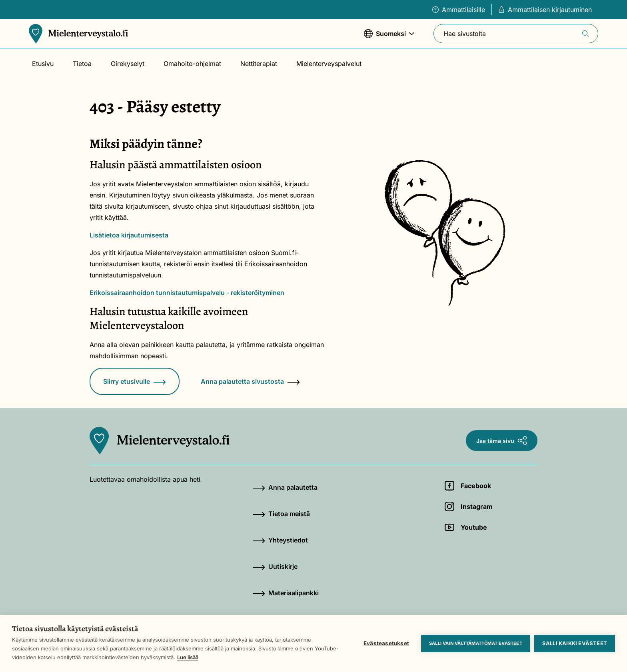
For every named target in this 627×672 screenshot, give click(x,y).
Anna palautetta (285, 487)
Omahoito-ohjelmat (192, 64)
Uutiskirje (275, 566)
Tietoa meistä (281, 514)
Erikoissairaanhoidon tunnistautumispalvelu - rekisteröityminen (187, 293)
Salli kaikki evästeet (575, 643)
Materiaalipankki (286, 593)
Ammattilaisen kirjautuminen (545, 10)
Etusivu (43, 64)
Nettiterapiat (259, 64)
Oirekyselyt (128, 64)
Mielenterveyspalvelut (329, 64)
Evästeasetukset (386, 643)
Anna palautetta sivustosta (250, 381)
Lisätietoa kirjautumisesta (129, 235)
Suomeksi (389, 37)
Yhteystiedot (280, 540)
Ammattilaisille (459, 10)
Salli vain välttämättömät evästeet (476, 643)
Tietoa (82, 64)
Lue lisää (188, 657)
